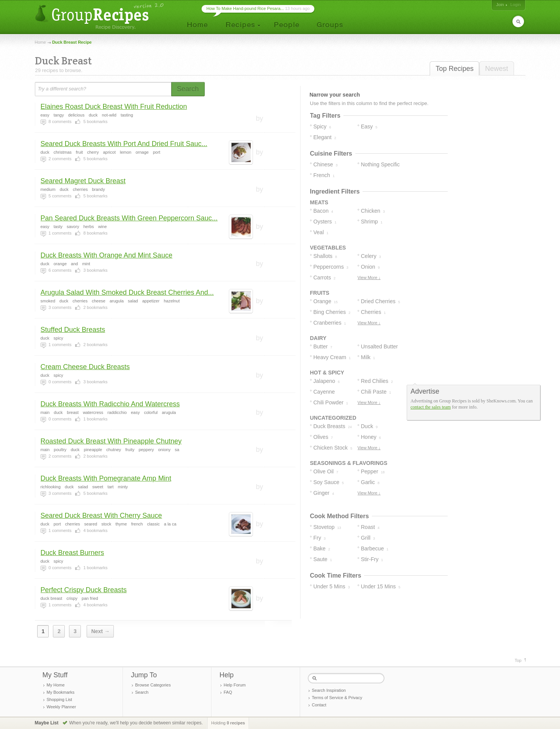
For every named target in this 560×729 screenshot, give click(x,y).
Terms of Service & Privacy (337, 698)
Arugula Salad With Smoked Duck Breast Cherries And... (127, 292)
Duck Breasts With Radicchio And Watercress (110, 404)
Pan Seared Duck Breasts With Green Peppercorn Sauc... (129, 218)
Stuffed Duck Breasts (73, 330)
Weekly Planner (62, 707)
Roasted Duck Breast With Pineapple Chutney (111, 441)
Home (40, 42)
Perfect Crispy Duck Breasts (84, 590)
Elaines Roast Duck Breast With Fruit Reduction (114, 107)
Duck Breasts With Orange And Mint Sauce (107, 255)
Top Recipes (454, 69)
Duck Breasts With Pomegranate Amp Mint (106, 478)
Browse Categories (153, 685)
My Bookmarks (61, 692)
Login (516, 5)
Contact (319, 705)
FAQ (228, 692)
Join (500, 5)
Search (142, 692)
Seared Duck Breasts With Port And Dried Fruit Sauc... (124, 144)
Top (518, 660)
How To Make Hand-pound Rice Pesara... (245, 8)
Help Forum (235, 685)
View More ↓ (369, 277)
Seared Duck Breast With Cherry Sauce (101, 516)
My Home (56, 685)
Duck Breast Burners (72, 553)
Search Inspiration (329, 690)
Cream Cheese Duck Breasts (85, 367)
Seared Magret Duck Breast (83, 181)
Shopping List (60, 699)
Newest (496, 69)
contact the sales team (431, 407)
